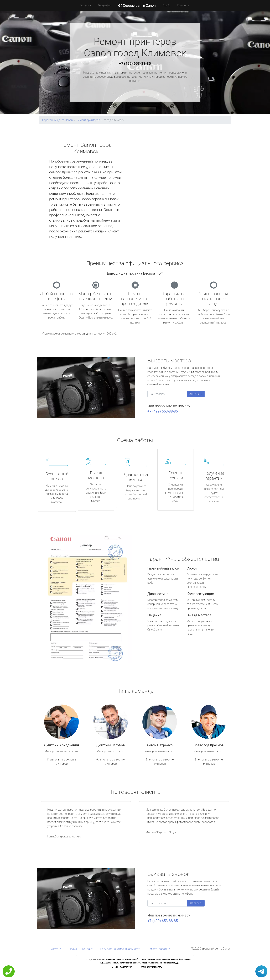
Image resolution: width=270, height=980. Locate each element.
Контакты (183, 5)
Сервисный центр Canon (58, 120)
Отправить (196, 394)
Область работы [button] (158, 949)
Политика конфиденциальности (120, 949)
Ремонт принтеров (88, 120)
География (105, 5)
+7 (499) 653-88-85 (135, 64)
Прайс (167, 5)
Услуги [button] (85, 5)
